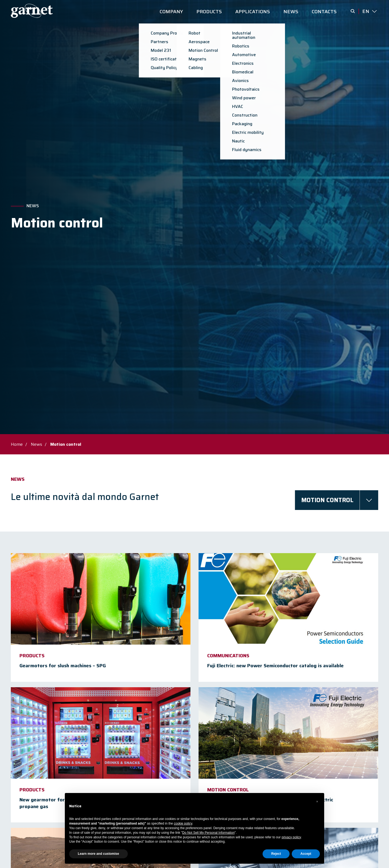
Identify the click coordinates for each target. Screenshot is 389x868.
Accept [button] (306, 854)
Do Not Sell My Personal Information (209, 833)
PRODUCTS (209, 12)
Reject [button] (276, 854)
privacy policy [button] (291, 837)
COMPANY (171, 12)
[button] (317, 802)
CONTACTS (324, 12)
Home (17, 444)
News (33, 206)
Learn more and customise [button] (98, 854)
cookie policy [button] (183, 823)
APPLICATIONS (253, 12)
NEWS (291, 12)
